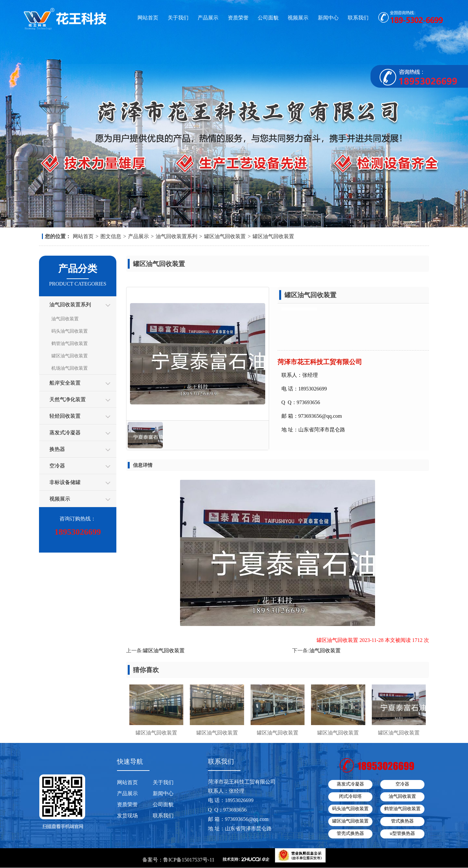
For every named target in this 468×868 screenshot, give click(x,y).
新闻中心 (328, 18)
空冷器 (57, 466)
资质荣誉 (238, 18)
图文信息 (111, 236)
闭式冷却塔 (350, 796)
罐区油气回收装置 (225, 236)
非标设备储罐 (65, 482)
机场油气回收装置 (70, 368)
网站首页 (148, 18)
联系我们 (358, 18)
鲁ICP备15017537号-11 (189, 860)
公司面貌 (268, 18)
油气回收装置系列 (176, 236)
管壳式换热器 (350, 833)
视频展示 (298, 18)
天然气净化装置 (68, 399)
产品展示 (208, 18)
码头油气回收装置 (70, 331)
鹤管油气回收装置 (70, 344)
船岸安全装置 (65, 383)
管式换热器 (402, 821)
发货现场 (127, 816)
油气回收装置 (65, 319)
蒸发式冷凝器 (65, 433)
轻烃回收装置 (65, 416)
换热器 (57, 449)
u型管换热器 (403, 833)
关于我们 (178, 18)
